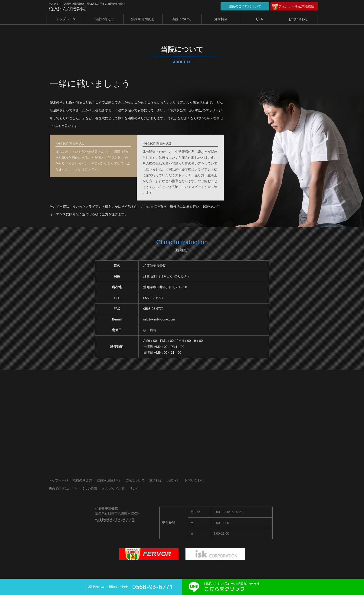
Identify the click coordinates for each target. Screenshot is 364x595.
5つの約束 (90, 488)
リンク (134, 488)
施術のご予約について (245, 6)
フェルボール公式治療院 (296, 6)
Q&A (260, 19)
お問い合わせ (298, 19)
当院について (182, 19)
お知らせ (173, 480)
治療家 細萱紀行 (143, 19)
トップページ (66, 19)
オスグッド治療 (113, 488)
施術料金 (221, 19)
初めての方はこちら (63, 488)
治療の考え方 (104, 19)
